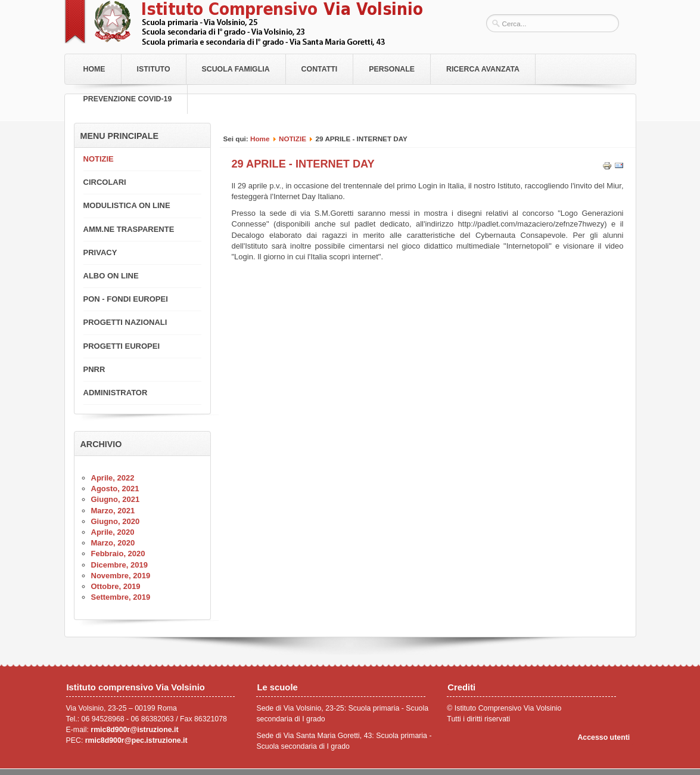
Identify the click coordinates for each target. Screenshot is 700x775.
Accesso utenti (603, 737)
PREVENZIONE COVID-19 (128, 99)
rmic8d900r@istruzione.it (134, 730)
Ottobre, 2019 (116, 586)
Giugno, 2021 (116, 499)
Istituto (154, 69)
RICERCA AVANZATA (483, 69)
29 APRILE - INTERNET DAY (303, 164)
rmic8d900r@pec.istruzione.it (136, 740)
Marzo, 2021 (113, 511)
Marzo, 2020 (113, 543)
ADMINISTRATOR (116, 393)
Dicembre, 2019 (119, 565)
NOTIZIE (293, 139)
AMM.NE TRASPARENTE (129, 229)
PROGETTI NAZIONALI (125, 322)
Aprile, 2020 (113, 532)
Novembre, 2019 (121, 576)
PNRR (94, 369)
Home (94, 69)
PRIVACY (100, 252)
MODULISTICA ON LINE (127, 205)
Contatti (320, 69)
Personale (392, 69)
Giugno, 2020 (116, 521)
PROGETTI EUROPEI (122, 346)
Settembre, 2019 (121, 597)
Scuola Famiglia (236, 69)
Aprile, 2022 (113, 478)
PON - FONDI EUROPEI (126, 299)
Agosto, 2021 (115, 489)
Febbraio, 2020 (118, 554)
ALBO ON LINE (111, 276)
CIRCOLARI (105, 182)
